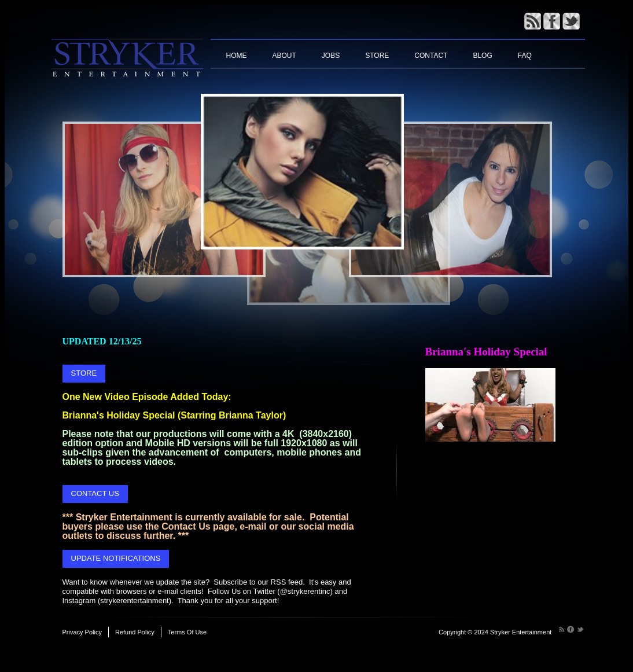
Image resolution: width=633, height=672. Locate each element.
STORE (84, 373)
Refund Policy (135, 632)
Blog (482, 56)
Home (237, 56)
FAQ (525, 56)
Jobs (331, 56)
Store (377, 56)
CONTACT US (95, 493)
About (284, 56)
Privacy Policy (82, 632)
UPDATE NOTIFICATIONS (116, 558)
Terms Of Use (187, 632)
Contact (431, 56)
